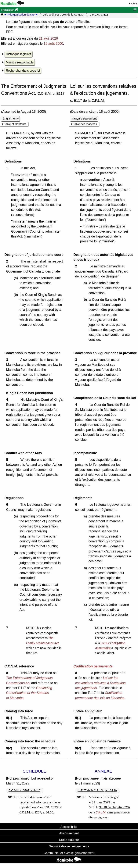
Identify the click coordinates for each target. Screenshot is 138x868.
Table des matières (85, 124)
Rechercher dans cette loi (23, 71)
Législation (10, 10)
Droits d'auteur (69, 840)
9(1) (10, 718)
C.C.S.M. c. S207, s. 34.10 (24, 790)
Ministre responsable (20, 62)
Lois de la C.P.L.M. (73, 15)
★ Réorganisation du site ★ (21, 15)
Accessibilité (69, 827)
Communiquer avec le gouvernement (69, 853)
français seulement (84, 118)
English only (11, 118)
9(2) (10, 748)
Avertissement (69, 833)
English (133, 4)
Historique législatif (18, 54)
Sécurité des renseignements (69, 846)
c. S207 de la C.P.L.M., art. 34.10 (97, 790)
